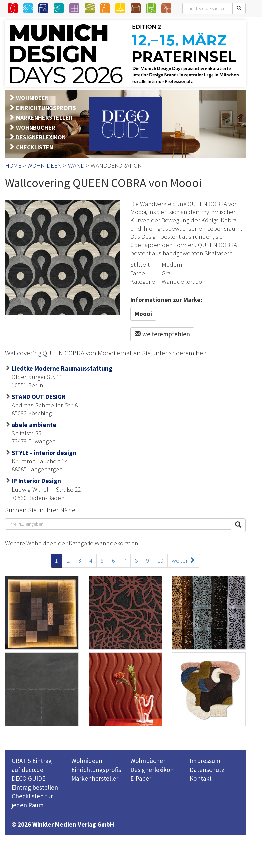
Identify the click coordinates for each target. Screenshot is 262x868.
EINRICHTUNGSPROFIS (46, 108)
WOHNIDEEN (32, 98)
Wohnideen (87, 761)
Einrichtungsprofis (96, 770)
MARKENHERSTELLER (44, 118)
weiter (184, 560)
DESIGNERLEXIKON (41, 137)
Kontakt (201, 778)
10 (160, 560)
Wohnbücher (148, 761)
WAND (76, 165)
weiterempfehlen (162, 334)
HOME (13, 165)
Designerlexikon (152, 770)
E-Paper (141, 778)
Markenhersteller (95, 778)
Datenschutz (207, 770)
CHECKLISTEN (35, 147)
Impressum (205, 761)
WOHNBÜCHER (36, 128)
